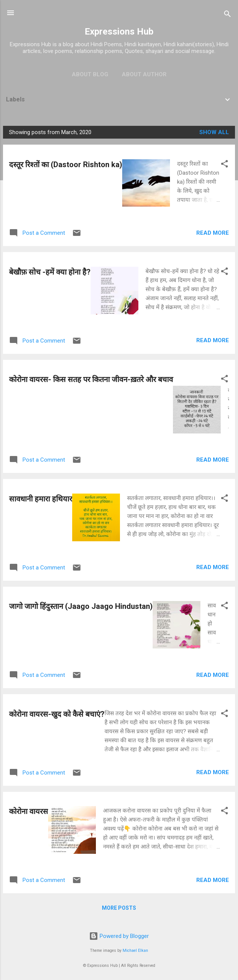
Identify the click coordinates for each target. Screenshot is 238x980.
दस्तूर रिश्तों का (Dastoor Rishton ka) (66, 165)
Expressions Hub (119, 32)
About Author (144, 74)
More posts (119, 908)
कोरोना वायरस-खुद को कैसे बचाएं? (57, 714)
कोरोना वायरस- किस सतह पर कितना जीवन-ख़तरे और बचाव (91, 379)
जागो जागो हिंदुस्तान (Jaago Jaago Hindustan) (81, 606)
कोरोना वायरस (29, 811)
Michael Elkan (135, 951)
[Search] (227, 15)
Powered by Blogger (119, 936)
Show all (214, 132)
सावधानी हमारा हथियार (41, 499)
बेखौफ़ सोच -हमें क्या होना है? (50, 272)
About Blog (90, 74)
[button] (224, 165)
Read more (213, 233)
